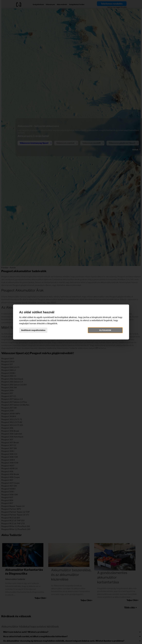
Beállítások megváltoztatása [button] (33, 330)
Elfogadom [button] (105, 330)
